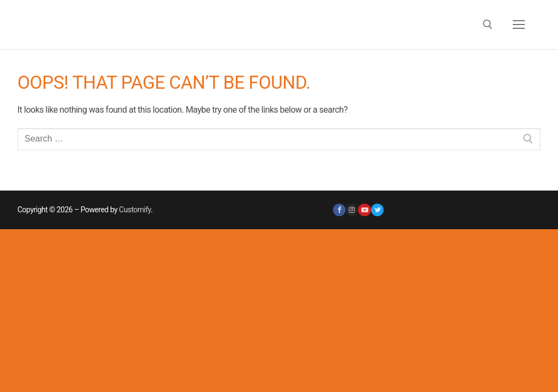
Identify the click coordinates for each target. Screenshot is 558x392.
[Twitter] (377, 210)
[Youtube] (364, 210)
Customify (135, 210)
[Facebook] (339, 210)
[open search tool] (488, 24)
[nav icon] (519, 24)
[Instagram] (352, 210)
